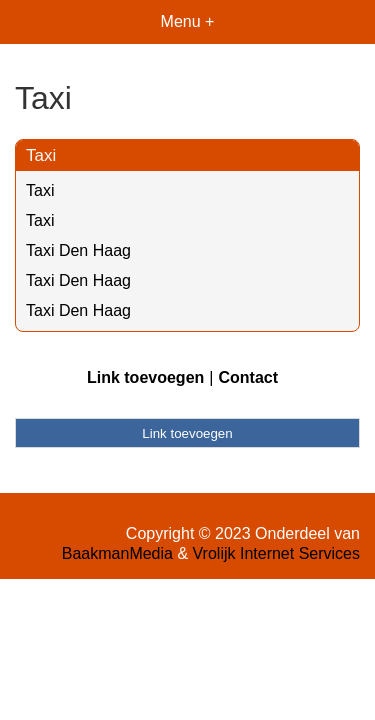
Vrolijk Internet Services (276, 553)
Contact (248, 377)
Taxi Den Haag (78, 250)
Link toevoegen (145, 377)
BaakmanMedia (117, 553)
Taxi (41, 155)
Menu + (188, 21)
